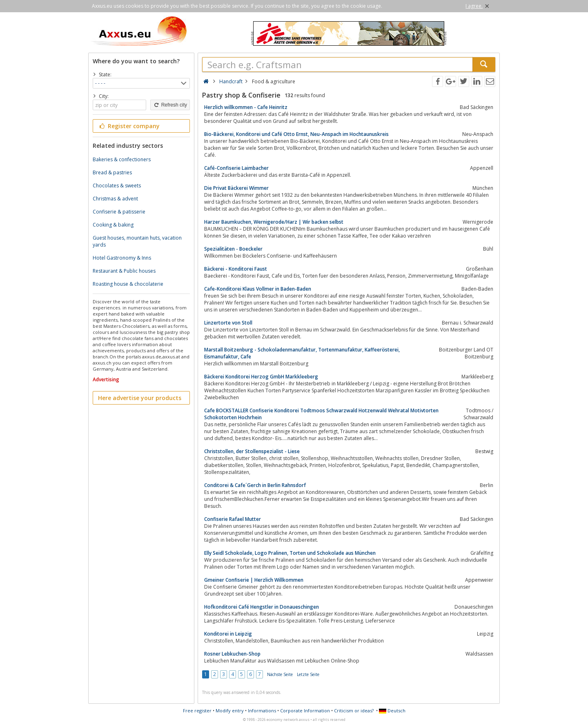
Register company (129, 126)
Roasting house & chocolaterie (128, 284)
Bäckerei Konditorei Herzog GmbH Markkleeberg (261, 377)
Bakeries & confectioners (122, 159)
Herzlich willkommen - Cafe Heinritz (246, 107)
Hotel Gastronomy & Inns (122, 258)
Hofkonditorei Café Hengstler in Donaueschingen (262, 607)
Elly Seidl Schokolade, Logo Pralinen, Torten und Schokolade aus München (290, 553)
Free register (197, 711)
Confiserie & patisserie (119, 212)
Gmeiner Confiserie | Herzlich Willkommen (254, 580)
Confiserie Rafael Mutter (233, 519)
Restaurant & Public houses (124, 271)
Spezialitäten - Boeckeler (233, 249)
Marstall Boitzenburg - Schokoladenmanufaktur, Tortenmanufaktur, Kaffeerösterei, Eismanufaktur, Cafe (302, 353)
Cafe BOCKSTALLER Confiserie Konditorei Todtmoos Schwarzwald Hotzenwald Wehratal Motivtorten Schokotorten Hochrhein (321, 414)
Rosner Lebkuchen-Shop (232, 654)
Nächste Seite (280, 674)
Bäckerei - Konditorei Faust (236, 269)
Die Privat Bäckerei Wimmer (236, 188)
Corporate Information (305, 711)
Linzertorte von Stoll (228, 323)
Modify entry (230, 711)
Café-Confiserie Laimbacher (236, 168)
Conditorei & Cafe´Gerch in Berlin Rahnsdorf (255, 485)
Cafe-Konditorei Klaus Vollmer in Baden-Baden (258, 289)
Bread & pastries (112, 172)
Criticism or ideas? (354, 711)
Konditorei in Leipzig (228, 634)
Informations (262, 711)
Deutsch (392, 711)
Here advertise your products (140, 398)
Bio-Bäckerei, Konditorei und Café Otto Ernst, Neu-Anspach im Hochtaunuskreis (296, 134)
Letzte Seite (308, 674)
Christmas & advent (115, 199)
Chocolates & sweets (117, 186)
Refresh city (170, 105)
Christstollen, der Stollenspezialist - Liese (252, 451)
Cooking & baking (113, 225)
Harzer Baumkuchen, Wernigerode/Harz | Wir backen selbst (274, 222)
